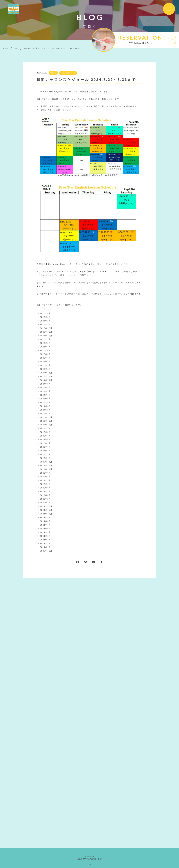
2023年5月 (46, 443)
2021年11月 (46, 510)
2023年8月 (46, 432)
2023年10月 (46, 425)
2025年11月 (46, 332)
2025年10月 (46, 336)
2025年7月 (46, 347)
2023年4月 (46, 447)
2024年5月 (46, 399)
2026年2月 (46, 321)
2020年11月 (46, 551)
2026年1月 (46, 325)
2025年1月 (46, 369)
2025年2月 (46, 365)
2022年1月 (46, 503)
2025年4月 (46, 358)
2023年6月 (46, 440)
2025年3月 (46, 362)
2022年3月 (46, 495)
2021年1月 (46, 547)
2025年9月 (46, 339)
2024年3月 (46, 406)
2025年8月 (46, 343)
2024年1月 (46, 414)
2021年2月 (46, 544)
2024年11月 (46, 377)
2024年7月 (46, 391)
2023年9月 (46, 428)
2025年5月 (46, 354)
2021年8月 (46, 521)
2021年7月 (46, 525)
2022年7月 (46, 480)
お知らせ (53, 73)
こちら (70, 275)
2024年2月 (46, 410)
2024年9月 (46, 384)
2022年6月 (46, 484)
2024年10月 (46, 380)
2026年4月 (46, 313)
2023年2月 (46, 454)
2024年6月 (46, 395)
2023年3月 (46, 451)
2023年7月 (46, 436)
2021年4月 (46, 536)
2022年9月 (46, 473)
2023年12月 (46, 417)
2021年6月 (46, 529)
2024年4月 (46, 403)
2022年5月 (46, 488)
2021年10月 (46, 514)
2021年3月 (46, 540)
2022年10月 (46, 469)
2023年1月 (46, 458)
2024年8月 (46, 388)
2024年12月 (46, 373)
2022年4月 (46, 492)
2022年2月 (46, 499)
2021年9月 (46, 518)
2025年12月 (46, 328)
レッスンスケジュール (68, 73)
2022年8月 (46, 477)
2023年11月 (46, 421)
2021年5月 (46, 532)
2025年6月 (46, 351)
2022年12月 (46, 462)
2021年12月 (46, 506)
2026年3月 (46, 317)
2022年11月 (46, 466)
